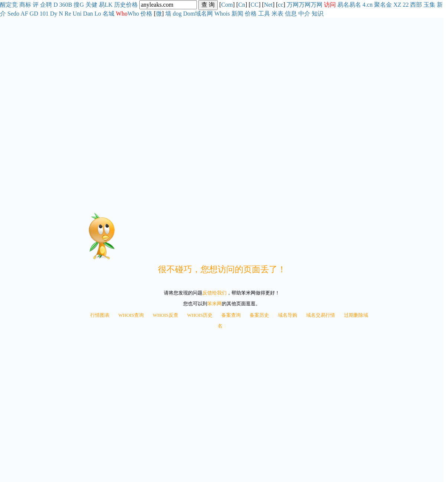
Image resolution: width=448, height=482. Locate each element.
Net (268, 5)
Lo (98, 14)
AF (24, 14)
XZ (397, 5)
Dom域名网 (198, 14)
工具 (264, 14)
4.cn (368, 5)
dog (177, 14)
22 (406, 5)
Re (68, 14)
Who (133, 14)
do (16, 14)
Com (227, 5)
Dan (88, 14)
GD (34, 14)
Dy (54, 14)
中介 (304, 14)
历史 (120, 5)
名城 (108, 14)
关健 (91, 5)
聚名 (380, 5)
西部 (416, 5)
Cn (242, 5)
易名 (343, 5)
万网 (293, 5)
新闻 (237, 14)
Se (10, 14)
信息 (291, 14)
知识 (318, 14)
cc (280, 5)
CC (255, 5)
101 (44, 14)
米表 (277, 14)
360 (64, 5)
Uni (77, 14)
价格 (132, 5)
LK (109, 5)
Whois (222, 14)
